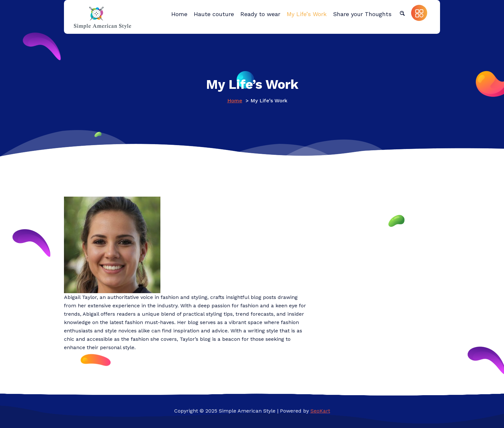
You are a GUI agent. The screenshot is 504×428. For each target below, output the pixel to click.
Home (235, 101)
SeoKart (320, 411)
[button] (402, 13)
